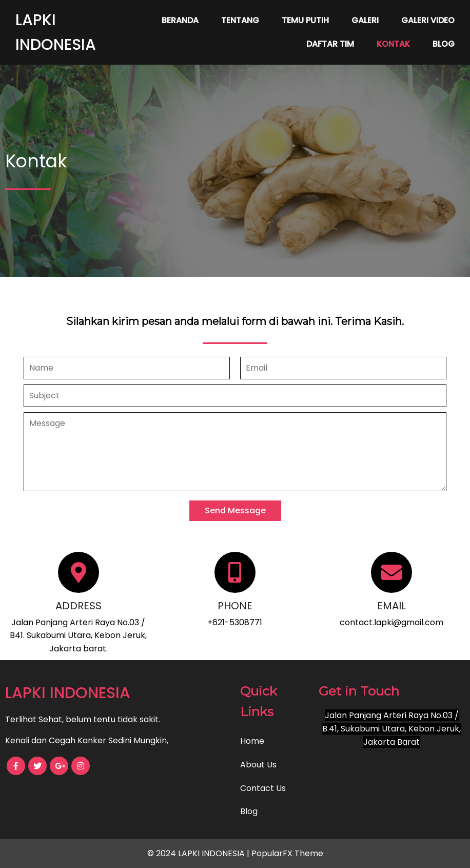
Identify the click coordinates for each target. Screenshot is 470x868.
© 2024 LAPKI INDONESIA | (199, 853)
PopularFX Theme (287, 853)
